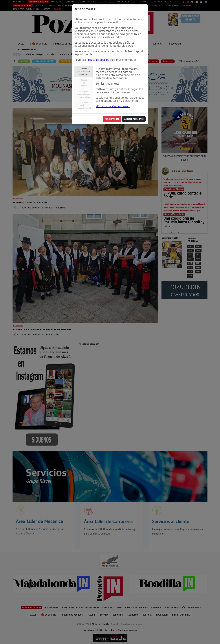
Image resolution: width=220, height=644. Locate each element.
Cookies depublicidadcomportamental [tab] (84, 105)
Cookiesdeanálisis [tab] (84, 83)
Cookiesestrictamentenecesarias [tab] (84, 72)
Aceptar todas (112, 119)
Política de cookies (98, 60)
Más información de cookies (113, 106)
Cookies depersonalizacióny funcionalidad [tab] (84, 94)
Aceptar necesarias (134, 119)
